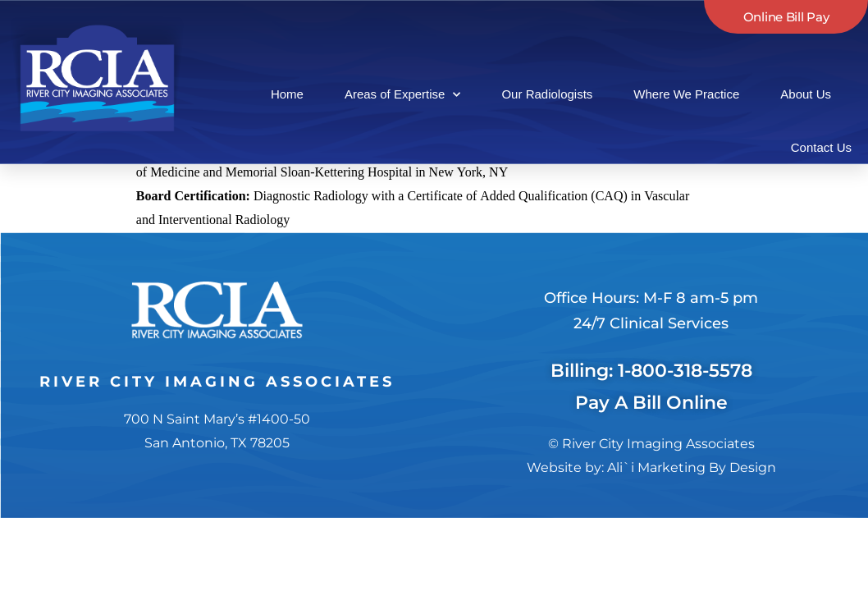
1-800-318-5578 (685, 346)
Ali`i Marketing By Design (692, 443)
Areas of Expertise (403, 95)
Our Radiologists (547, 94)
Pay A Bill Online (651, 379)
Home (287, 94)
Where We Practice (686, 94)
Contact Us (821, 147)
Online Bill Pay (786, 17)
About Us (806, 94)
